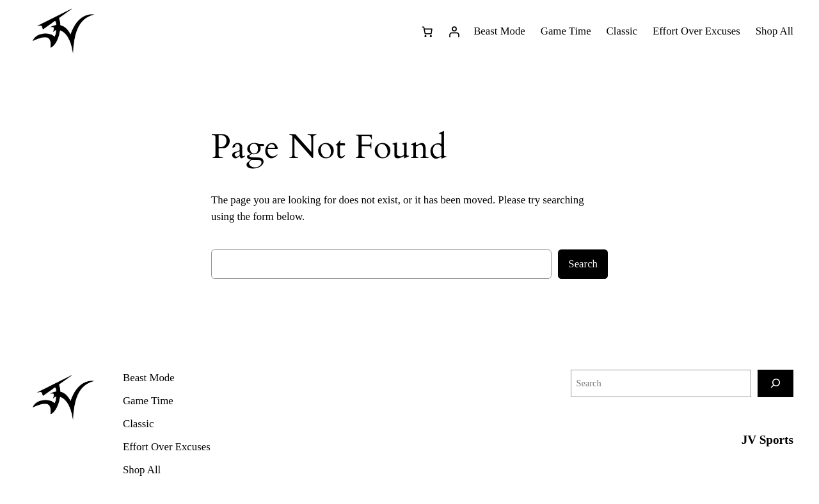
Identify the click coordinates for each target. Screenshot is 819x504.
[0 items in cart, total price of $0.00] (427, 31)
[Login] (454, 31)
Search (583, 264)
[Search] (775, 383)
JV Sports (767, 440)
